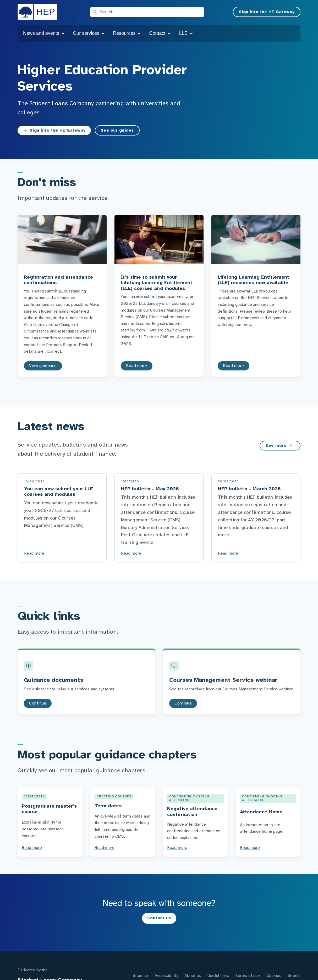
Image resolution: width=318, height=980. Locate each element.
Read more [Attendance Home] (250, 848)
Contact (160, 33)
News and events (44, 33)
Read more (34, 553)
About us (193, 976)
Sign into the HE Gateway (267, 12)
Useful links (218, 976)
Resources (127, 33)
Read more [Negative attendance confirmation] (177, 848)
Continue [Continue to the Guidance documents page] (38, 703)
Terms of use (248, 976)
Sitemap (140, 976)
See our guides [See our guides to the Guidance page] (117, 130)
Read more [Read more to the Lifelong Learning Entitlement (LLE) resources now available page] (234, 366)
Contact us (159, 918)
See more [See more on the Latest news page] (279, 446)
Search (294, 976)
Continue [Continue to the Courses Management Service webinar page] (183, 703)
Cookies (274, 976)
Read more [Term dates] (105, 848)
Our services (89, 33)
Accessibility (166, 976)
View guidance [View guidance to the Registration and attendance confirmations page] (43, 366)
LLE (186, 33)
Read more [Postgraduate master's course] (32, 848)
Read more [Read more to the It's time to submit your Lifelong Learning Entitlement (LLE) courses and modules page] (137, 366)
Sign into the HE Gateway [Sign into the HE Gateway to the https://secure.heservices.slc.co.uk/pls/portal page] (54, 131)
